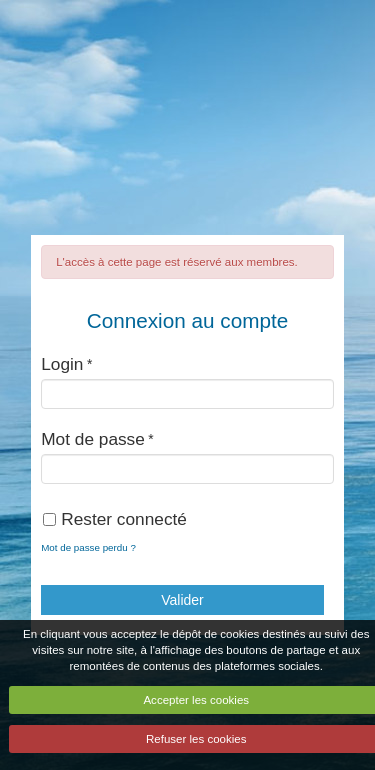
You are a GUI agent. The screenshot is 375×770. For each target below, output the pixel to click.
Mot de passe (93, 439)
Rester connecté (115, 519)
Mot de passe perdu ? (88, 547)
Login (62, 364)
